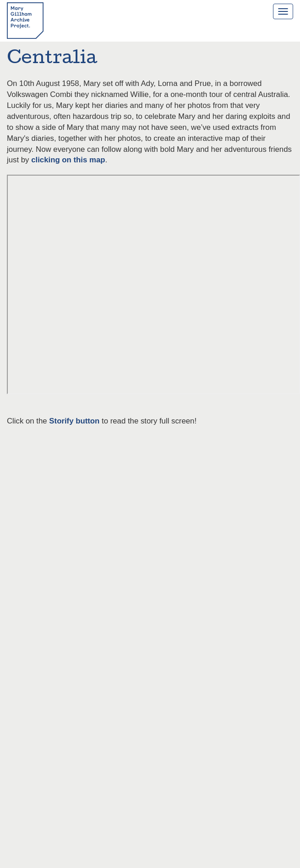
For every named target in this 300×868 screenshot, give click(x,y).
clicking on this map (68, 160)
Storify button (74, 421)
